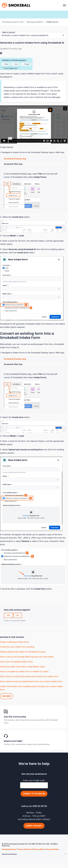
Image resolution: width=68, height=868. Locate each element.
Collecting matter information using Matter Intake (22, 667)
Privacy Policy (39, 849)
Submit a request (34, 826)
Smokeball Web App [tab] (13, 164)
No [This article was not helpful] (18, 615)
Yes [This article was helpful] (8, 615)
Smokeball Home (9, 849)
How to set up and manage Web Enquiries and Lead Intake (27, 657)
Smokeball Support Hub (13, 22)
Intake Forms (52, 22)
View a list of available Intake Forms (16, 662)
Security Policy (53, 849)
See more (6, 696)
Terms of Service (24, 849)
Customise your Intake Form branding (17, 647)
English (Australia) (9, 854)
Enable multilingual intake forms (15, 642)
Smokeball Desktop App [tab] (15, 159)
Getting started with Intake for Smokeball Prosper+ (23, 652)
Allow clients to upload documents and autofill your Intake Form (29, 676)
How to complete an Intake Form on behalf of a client (24, 671)
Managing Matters (35, 22)
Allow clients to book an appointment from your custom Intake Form (31, 681)
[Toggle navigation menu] (64, 5)
